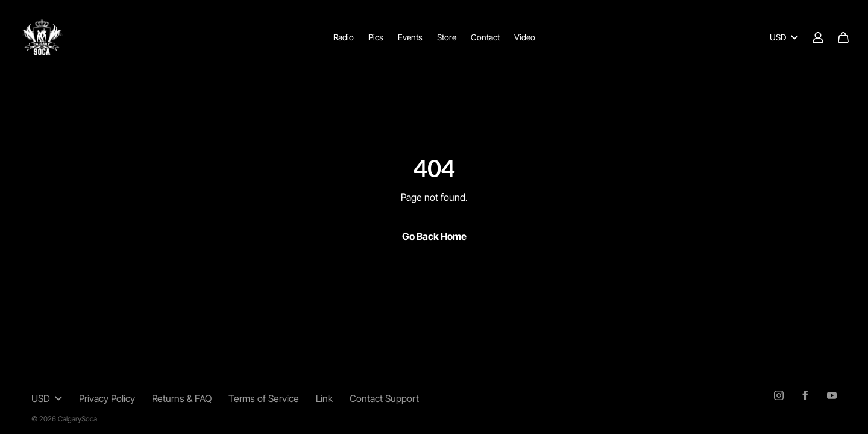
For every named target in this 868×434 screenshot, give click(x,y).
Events (410, 37)
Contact (485, 37)
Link (324, 398)
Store (447, 37)
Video (525, 37)
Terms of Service (264, 398)
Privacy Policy (107, 398)
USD (784, 37)
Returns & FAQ (182, 398)
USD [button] (47, 398)
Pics (376, 37)
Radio (344, 37)
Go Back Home (434, 236)
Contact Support (384, 398)
